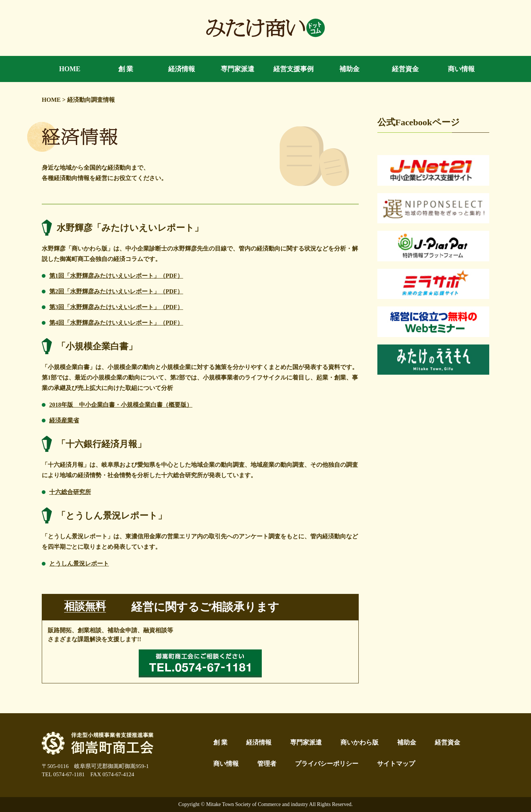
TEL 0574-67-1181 (63, 774)
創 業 (220, 742)
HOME (51, 100)
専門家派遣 (306, 742)
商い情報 (226, 764)
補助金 (407, 742)
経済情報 (259, 742)
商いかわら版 (359, 742)
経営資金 (447, 742)
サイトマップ (396, 764)
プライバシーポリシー (327, 764)
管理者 (267, 764)
